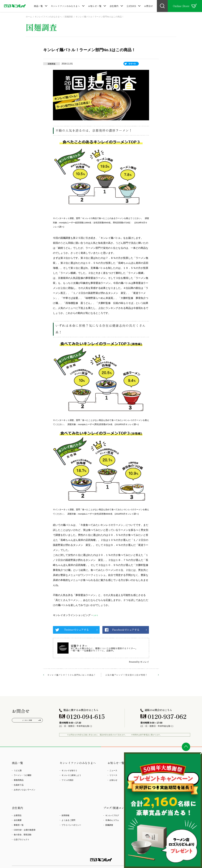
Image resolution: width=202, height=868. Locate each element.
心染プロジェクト (22, 840)
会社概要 (18, 821)
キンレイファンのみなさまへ (65, 6)
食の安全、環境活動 (23, 835)
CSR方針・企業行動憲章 (25, 830)
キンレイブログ (112, 816)
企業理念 (18, 816)
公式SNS (131, 6)
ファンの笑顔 (67, 780)
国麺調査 (109, 825)
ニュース (113, 771)
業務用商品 (19, 780)
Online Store (185, 6)
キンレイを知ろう (69, 771)
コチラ (97, 615)
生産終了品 (19, 785)
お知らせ (113, 780)
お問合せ (149, 6)
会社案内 (114, 6)
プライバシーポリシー (71, 825)
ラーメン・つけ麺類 (23, 776)
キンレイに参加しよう (71, 776)
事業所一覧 (19, 825)
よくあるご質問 (27, 721)
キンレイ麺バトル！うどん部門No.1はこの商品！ (72, 675)
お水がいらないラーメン (25, 790)
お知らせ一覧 (95, 6)
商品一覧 (38, 6)
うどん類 (18, 771)
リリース (113, 776)
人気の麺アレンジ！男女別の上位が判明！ (126, 675)
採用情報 (65, 816)
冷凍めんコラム (112, 821)
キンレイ (145, 662)
